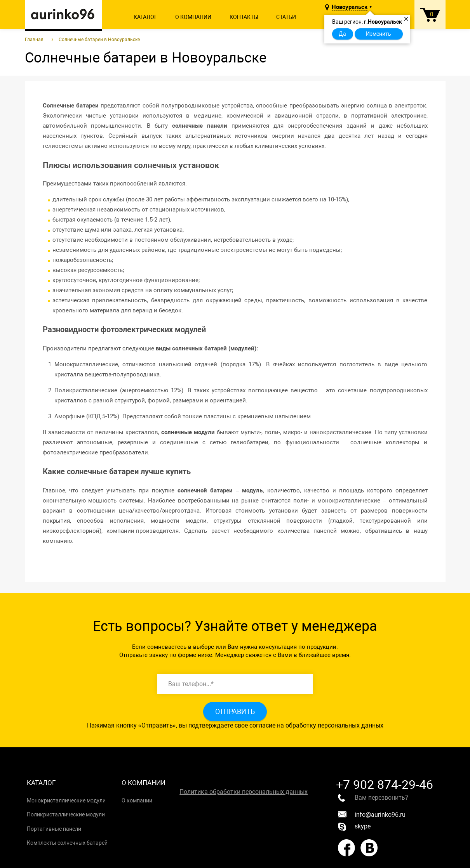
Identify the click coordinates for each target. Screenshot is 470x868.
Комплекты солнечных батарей (67, 843)
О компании (193, 17)
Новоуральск (350, 7)
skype (354, 827)
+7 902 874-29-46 (385, 785)
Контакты (244, 17)
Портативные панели (54, 829)
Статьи (286, 17)
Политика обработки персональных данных (244, 792)
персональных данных (351, 725)
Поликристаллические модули (66, 814)
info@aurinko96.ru (372, 815)
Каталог (145, 17)
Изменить (379, 34)
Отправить (235, 711)
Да (342, 34)
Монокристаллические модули (66, 800)
